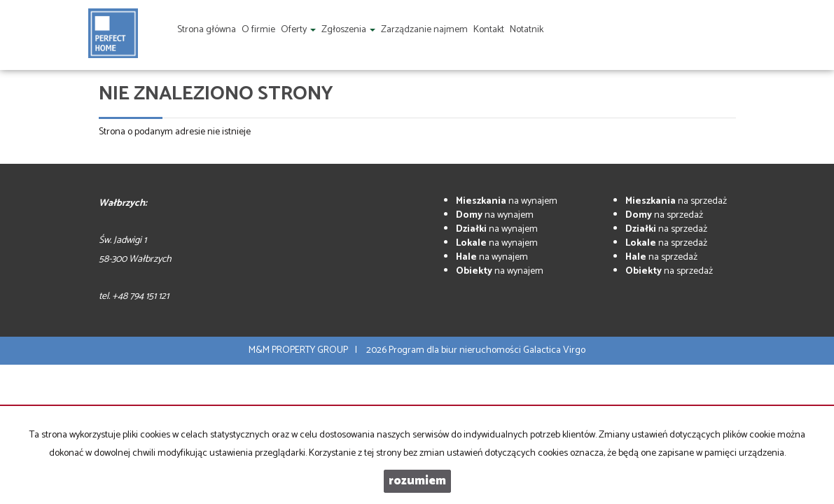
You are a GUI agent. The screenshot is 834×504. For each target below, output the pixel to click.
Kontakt (489, 30)
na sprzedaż (676, 201)
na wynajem (507, 201)
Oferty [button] (298, 30)
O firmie (258, 30)
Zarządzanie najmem (424, 30)
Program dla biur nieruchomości (456, 350)
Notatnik (527, 30)
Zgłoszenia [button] (348, 30)
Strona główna (207, 30)
